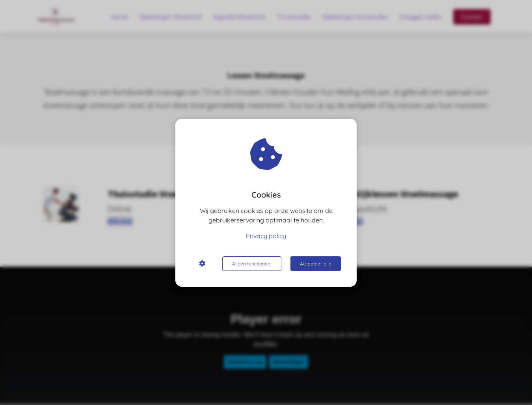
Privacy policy (266, 236)
